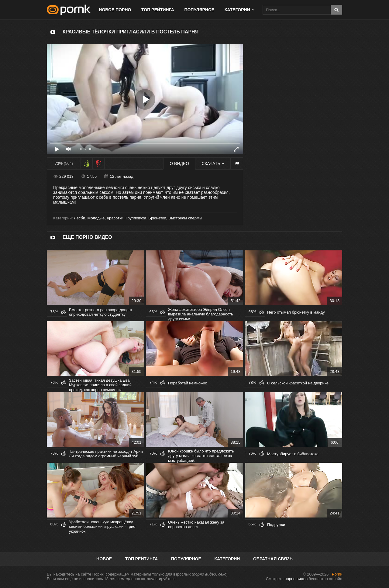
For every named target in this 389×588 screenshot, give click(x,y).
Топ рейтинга (158, 10)
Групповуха (136, 218)
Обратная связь (273, 559)
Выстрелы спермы (185, 218)
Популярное (199, 10)
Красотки (115, 218)
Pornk (337, 574)
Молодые (96, 218)
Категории (237, 10)
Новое (104, 559)
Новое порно (115, 10)
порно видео (296, 579)
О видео (179, 163)
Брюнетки (157, 218)
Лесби (79, 218)
